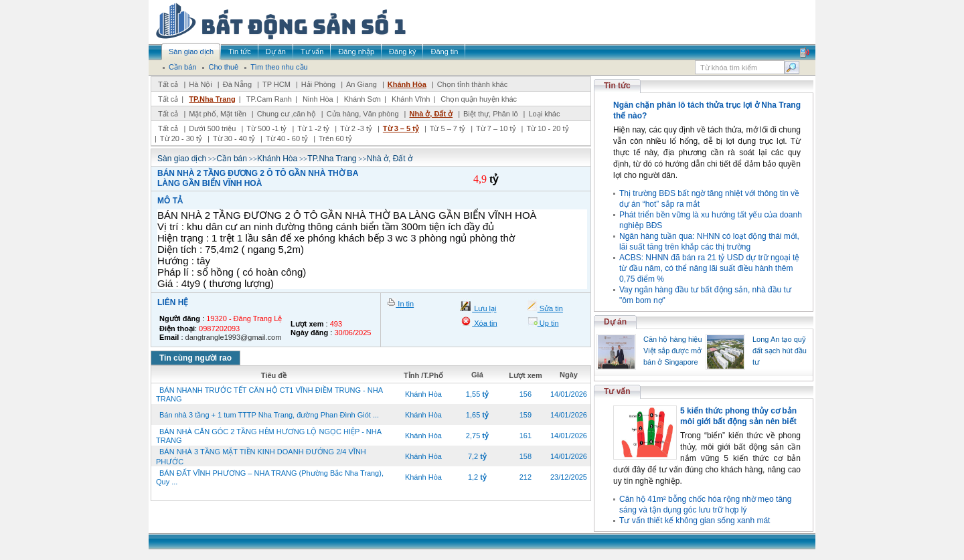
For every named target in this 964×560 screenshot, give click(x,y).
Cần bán (232, 159)
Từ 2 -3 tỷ (356, 128)
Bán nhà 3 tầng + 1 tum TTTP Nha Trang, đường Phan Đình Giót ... (269, 415)
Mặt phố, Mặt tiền (218, 114)
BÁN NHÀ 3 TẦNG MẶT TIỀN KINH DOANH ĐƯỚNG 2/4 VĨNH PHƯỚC (261, 457)
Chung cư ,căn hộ (287, 114)
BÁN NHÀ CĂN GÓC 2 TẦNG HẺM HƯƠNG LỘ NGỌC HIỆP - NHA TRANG (268, 436)
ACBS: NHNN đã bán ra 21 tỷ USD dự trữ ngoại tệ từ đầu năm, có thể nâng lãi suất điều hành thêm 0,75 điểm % (709, 268)
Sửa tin (550, 308)
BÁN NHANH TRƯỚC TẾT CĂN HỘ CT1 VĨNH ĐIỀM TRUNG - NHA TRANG (269, 394)
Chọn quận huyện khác (479, 99)
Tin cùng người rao (195, 358)
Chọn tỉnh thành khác (472, 84)
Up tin (548, 323)
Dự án (615, 322)
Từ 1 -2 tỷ (313, 128)
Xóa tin (484, 323)
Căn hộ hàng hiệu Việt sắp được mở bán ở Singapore (673, 351)
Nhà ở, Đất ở (431, 114)
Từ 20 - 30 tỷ (181, 138)
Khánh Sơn (363, 99)
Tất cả (168, 84)
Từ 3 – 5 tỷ (401, 128)
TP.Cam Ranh (269, 99)
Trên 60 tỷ (335, 138)
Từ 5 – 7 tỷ (448, 128)
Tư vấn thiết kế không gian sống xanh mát (695, 521)
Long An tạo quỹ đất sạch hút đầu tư (780, 351)
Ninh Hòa (318, 99)
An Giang (361, 84)
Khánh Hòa (407, 84)
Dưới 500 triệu (212, 128)
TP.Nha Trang (212, 99)
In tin (405, 304)
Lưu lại (484, 308)
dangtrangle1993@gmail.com (234, 337)
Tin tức (617, 86)
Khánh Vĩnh (411, 99)
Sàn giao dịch (182, 159)
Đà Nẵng (237, 84)
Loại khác (544, 114)
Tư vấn (617, 391)
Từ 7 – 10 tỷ (496, 128)
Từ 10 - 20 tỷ (547, 128)
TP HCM (276, 84)
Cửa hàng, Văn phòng (363, 114)
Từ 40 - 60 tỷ (287, 138)
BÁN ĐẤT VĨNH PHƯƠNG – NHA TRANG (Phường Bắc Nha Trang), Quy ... (270, 477)
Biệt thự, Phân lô (491, 114)
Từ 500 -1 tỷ (266, 128)
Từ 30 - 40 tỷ (234, 138)
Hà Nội (200, 84)
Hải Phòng (318, 84)
